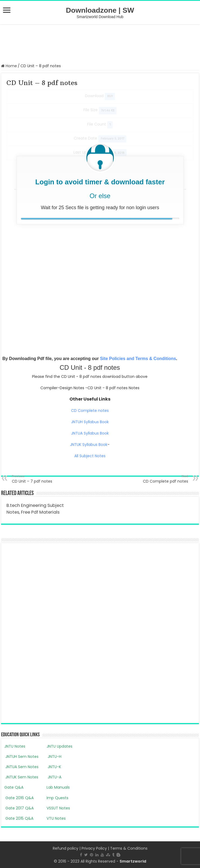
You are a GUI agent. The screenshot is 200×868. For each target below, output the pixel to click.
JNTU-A (54, 777)
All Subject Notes (90, 456)
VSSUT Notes (58, 808)
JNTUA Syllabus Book (90, 433)
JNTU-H (54, 757)
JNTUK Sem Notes (21, 777)
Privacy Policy (94, 848)
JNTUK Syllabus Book (89, 445)
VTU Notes (56, 818)
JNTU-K (54, 767)
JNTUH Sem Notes (21, 757)
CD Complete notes (90, 411)
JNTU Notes (15, 746)
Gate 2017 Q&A (19, 808)
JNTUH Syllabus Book (90, 422)
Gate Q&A (14, 787)
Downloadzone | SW (100, 10)
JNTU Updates (59, 746)
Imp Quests (57, 798)
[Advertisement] (100, 43)
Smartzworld (133, 861)
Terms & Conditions (129, 848)
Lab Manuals (58, 787)
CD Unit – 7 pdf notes (39, 479)
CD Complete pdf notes (161, 479)
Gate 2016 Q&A (19, 798)
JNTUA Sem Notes (21, 767)
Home (9, 66)
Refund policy (66, 848)
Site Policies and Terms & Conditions (138, 359)
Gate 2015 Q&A (19, 818)
